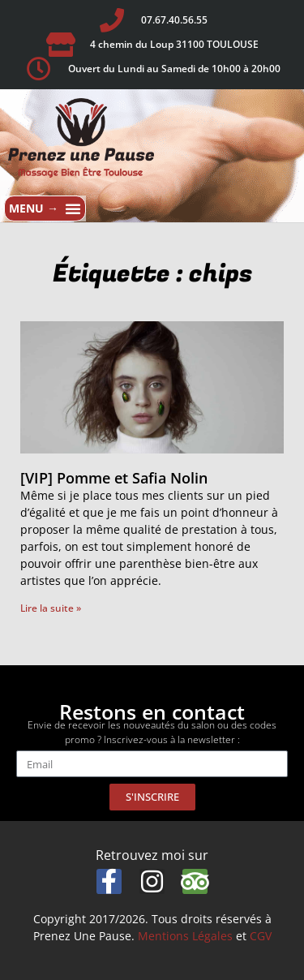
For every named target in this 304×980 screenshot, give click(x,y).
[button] (45, 208)
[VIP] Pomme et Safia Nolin (114, 478)
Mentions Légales (185, 936)
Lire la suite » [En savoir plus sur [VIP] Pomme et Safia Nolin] (51, 608)
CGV (261, 936)
